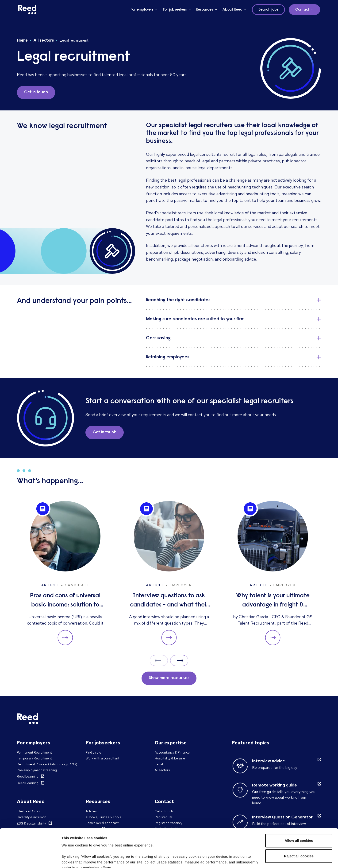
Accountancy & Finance (172, 752)
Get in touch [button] (36, 92)
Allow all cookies (299, 802)
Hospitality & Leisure (170, 758)
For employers (142, 10)
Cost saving (158, 338)
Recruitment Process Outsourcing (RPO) (47, 764)
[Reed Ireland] (27, 10)
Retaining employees (168, 357)
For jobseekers (175, 10)
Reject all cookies (299, 818)
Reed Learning (28, 776)
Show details (72, 859)
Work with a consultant (102, 758)
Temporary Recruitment (34, 758)
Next (179, 660)
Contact (302, 10)
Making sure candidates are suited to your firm (195, 319)
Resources (205, 10)
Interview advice (269, 761)
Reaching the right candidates (178, 300)
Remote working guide (275, 785)
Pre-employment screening (37, 770)
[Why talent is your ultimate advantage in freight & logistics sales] (273, 573)
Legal (159, 764)
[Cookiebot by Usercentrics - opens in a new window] (30, 859)
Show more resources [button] (169, 678)
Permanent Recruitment (34, 752)
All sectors (44, 40)
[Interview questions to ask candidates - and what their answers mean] (169, 573)
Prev (159, 660)
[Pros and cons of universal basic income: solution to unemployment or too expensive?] (65, 573)
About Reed (232, 10)
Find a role (93, 752)
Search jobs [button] (268, 10)
